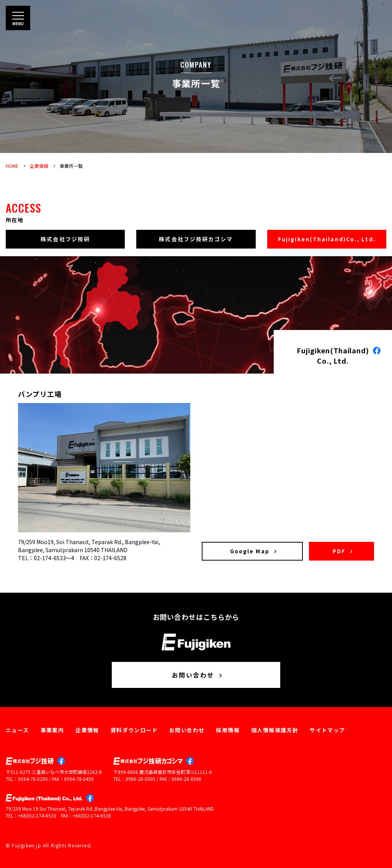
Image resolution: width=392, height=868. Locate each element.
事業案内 (52, 730)
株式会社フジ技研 (65, 239)
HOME (12, 166)
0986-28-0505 (140, 779)
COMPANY (196, 65)
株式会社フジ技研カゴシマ (196, 239)
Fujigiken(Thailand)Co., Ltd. (327, 239)
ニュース (17, 730)
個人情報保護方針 (275, 730)
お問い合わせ (198, 675)
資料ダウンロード (134, 730)
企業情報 (39, 166)
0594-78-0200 (33, 779)
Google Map (254, 551)
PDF (343, 551)
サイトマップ (327, 730)
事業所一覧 (71, 166)
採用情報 (228, 730)
